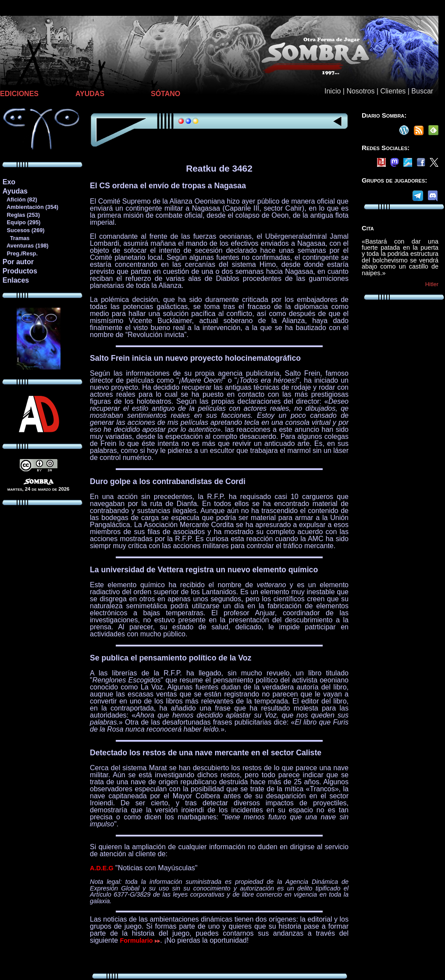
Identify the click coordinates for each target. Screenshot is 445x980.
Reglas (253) (21, 215)
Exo (9, 182)
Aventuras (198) (25, 246)
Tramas (16, 238)
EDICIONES (19, 94)
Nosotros (360, 91)
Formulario (140, 941)
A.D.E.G (102, 868)
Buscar (422, 91)
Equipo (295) (21, 222)
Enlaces (16, 280)
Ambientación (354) (30, 207)
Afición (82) (20, 199)
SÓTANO (166, 94)
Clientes (393, 91)
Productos (20, 271)
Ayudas (15, 191)
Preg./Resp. (20, 253)
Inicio (333, 91)
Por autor (18, 262)
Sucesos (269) (23, 230)
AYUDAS (90, 94)
